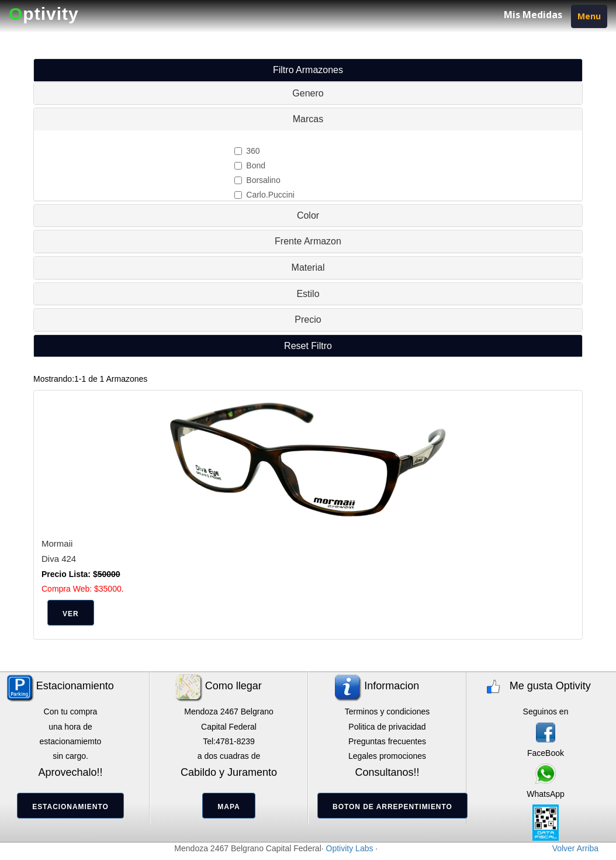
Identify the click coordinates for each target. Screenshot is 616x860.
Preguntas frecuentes (387, 741)
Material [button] (308, 267)
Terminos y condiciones (387, 712)
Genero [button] (308, 93)
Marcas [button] (308, 119)
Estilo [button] (308, 294)
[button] (308, 346)
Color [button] (308, 215)
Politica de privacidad (387, 727)
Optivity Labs (350, 848)
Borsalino (257, 180)
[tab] (308, 94)
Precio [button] (308, 320)
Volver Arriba (575, 848)
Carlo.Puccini (264, 195)
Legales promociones (387, 756)
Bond (250, 165)
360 (247, 151)
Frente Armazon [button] (308, 241)
